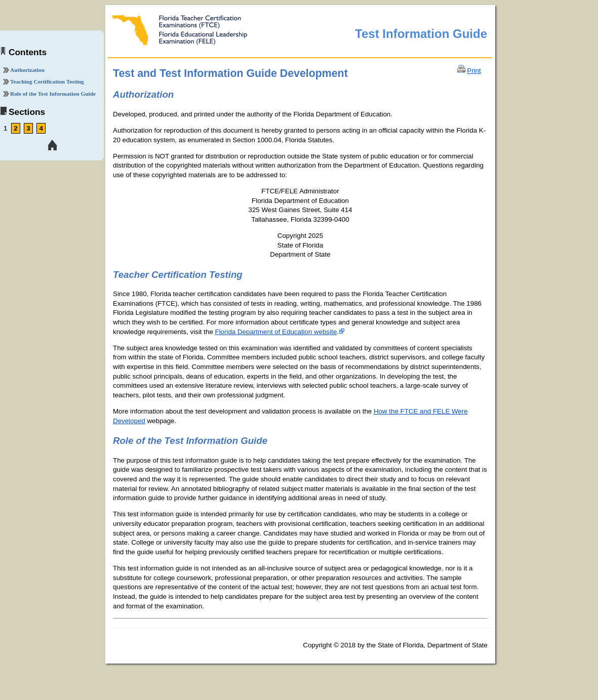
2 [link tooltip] (15, 128)
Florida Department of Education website (276, 332)
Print (474, 71)
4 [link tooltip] (41, 128)
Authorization (27, 70)
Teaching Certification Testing (47, 81)
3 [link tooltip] (28, 128)
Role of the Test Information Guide (53, 94)
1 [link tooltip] (5, 128)
